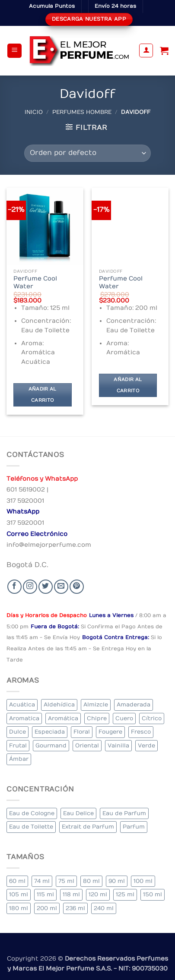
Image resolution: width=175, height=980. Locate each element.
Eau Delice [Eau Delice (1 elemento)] (78, 813)
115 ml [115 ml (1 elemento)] (45, 894)
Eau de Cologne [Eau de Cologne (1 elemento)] (32, 813)
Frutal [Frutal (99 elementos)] (18, 745)
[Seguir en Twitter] (46, 587)
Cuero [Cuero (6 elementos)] (124, 718)
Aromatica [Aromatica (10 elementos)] (24, 718)
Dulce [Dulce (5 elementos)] (17, 732)
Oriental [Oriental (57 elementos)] (87, 745)
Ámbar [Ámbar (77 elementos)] (19, 759)
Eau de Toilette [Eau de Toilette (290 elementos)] (31, 827)
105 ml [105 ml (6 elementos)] (19, 894)
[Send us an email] (61, 587)
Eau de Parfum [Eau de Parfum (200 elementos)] (124, 813)
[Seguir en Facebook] (14, 587)
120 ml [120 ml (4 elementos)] (98, 894)
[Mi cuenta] (146, 50)
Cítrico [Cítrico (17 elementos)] (152, 718)
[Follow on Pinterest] (77, 587)
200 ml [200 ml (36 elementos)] (47, 908)
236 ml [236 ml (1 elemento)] (75, 908)
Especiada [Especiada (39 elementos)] (50, 732)
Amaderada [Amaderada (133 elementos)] (134, 704)
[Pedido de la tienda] (87, 153)
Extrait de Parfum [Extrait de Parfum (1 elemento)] (88, 827)
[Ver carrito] (164, 50)
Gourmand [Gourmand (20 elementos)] (51, 745)
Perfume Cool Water (35, 283)
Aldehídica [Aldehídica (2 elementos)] (59, 704)
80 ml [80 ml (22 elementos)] (91, 881)
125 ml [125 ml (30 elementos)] (125, 894)
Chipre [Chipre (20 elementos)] (97, 718)
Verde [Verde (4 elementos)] (146, 745)
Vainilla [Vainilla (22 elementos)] (118, 745)
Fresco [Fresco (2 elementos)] (141, 732)
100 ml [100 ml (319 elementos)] (143, 881)
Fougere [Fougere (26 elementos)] (110, 732)
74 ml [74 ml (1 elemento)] (42, 881)
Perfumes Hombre (82, 112)
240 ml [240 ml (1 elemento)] (104, 908)
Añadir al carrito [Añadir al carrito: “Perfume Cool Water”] (43, 395)
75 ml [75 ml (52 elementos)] (66, 881)
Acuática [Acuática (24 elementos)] (22, 704)
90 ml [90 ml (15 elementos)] (117, 881)
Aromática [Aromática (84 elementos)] (63, 718)
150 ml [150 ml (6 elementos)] (153, 894)
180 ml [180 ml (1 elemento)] (19, 908)
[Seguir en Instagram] (30, 587)
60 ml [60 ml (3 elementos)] (17, 881)
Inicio (34, 112)
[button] (14, 51)
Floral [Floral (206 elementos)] (82, 732)
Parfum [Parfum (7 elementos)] (134, 827)
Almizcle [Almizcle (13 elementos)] (96, 704)
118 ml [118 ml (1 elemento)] (71, 894)
